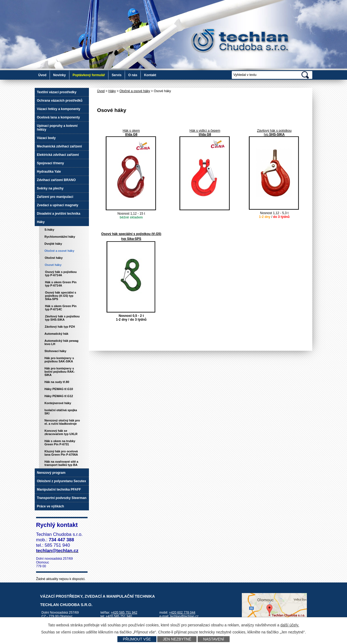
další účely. (290, 625)
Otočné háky (54, 258)
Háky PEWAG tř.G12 (59, 396)
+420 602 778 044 (182, 613)
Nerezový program (51, 473)
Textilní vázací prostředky (57, 92)
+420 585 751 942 (124, 613)
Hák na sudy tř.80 (57, 382)
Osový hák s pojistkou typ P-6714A (61, 273)
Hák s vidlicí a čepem (205, 131)
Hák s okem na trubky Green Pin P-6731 (60, 443)
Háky (112, 91)
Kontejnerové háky (58, 403)
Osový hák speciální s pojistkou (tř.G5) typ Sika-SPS (61, 296)
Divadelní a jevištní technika (59, 214)
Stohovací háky (55, 351)
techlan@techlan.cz (184, 616)
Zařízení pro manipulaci (55, 197)
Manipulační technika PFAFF (59, 490)
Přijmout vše (137, 639)
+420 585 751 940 (119, 616)
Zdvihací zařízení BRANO (56, 180)
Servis (117, 75)
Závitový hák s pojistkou (274, 131)
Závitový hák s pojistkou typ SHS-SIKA (62, 318)
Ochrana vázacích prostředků (60, 101)
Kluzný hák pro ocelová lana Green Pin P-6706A (61, 453)
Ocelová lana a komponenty (58, 117)
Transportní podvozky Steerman (62, 498)
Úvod (42, 75)
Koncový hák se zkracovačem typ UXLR (61, 432)
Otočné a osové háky (135, 91)
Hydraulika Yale (49, 172)
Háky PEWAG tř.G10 (59, 389)
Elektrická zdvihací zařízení (58, 155)
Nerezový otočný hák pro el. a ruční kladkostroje (62, 422)
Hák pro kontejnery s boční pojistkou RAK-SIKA (60, 372)
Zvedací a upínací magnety (58, 205)
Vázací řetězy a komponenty (59, 109)
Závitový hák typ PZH (60, 327)
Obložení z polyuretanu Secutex (61, 481)
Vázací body (46, 138)
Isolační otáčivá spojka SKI (61, 412)
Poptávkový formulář (89, 75)
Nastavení (213, 639)
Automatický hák (56, 334)
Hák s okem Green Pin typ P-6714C (61, 308)
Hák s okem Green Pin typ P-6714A (61, 284)
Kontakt (150, 75)
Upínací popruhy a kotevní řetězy (57, 128)
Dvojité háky (53, 244)
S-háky (49, 230)
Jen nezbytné (177, 639)
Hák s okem (131, 131)
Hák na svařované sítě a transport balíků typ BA (61, 463)
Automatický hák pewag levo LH (61, 342)
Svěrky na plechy (50, 188)
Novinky (60, 75)
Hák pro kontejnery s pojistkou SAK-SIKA (59, 360)
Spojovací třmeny (50, 163)
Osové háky (53, 265)
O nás (133, 75)
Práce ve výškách (50, 506)
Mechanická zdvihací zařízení (59, 146)
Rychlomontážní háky (60, 237)
